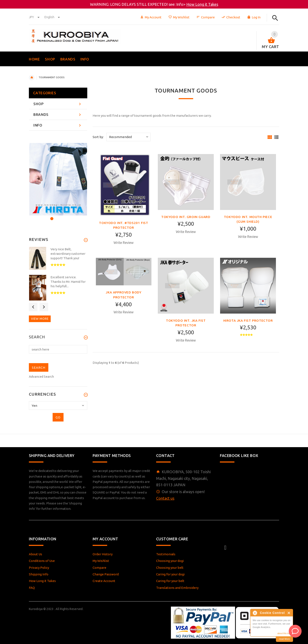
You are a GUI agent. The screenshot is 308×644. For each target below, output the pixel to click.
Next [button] (44, 307)
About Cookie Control (255, 613)
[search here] (58, 349)
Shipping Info (39, 574)
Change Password (106, 574)
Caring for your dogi (170, 574)
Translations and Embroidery (177, 588)
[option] (58, 179)
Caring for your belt (170, 581)
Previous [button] (33, 307)
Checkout (231, 17)
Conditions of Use (42, 561)
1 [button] (51, 216)
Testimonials (166, 554)
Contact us (165, 498)
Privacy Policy (39, 568)
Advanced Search (41, 377)
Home (32, 78)
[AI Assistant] (295, 631)
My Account (151, 17)
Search (37, 337)
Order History (103, 554)
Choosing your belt (170, 568)
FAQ (32, 588)
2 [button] (57, 216)
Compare (206, 17)
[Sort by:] (128, 137)
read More (284, 639)
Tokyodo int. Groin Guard (186, 217)
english (52, 17)
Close (289, 613)
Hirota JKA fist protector (248, 321)
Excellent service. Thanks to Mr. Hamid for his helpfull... (68, 282)
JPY (35, 17)
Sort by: (98, 137)
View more (40, 319)
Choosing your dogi (170, 561)
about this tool (284, 633)
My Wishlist (179, 17)
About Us (36, 554)
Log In (254, 17)
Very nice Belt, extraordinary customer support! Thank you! (68, 254)
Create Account (104, 581)
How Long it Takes (202, 4)
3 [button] (63, 216)
